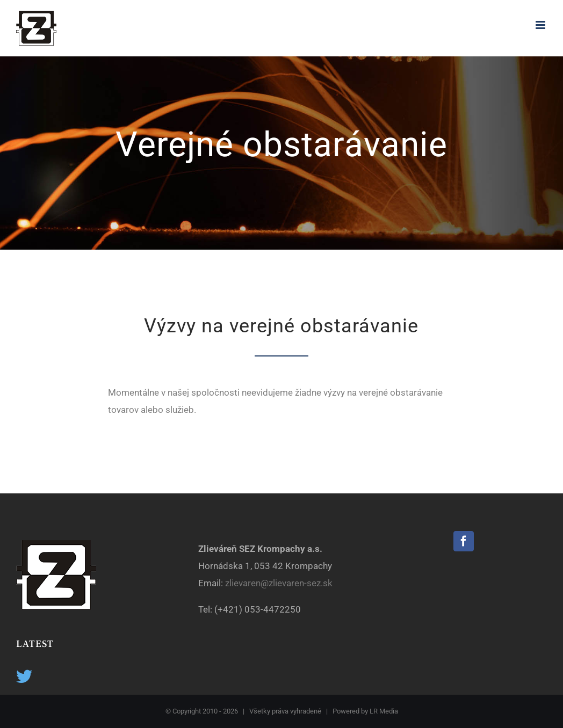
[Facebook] (464, 541)
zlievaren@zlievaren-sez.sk (280, 583)
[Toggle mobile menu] (541, 25)
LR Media (384, 711)
